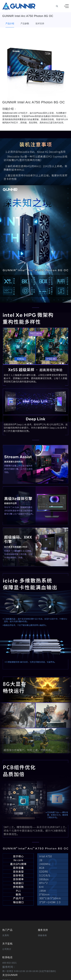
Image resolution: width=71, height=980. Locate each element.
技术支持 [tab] (40, 23)
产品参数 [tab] (25, 23)
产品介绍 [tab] (10, 23)
